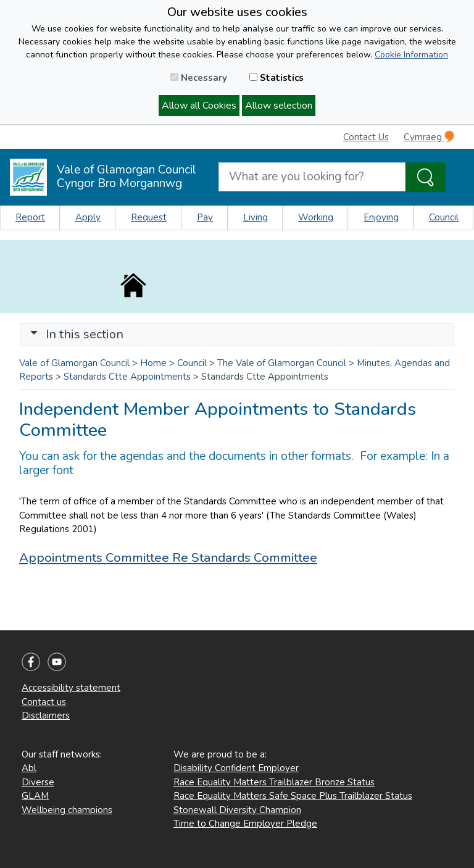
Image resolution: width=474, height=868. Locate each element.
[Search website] (312, 177)
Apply (88, 217)
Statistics (276, 78)
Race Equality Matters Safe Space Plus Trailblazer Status (293, 796)
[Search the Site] (426, 177)
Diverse (38, 782)
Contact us (44, 702)
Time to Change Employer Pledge (245, 824)
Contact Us (366, 137)
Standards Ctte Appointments (127, 377)
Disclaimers (46, 716)
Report (30, 217)
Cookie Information (411, 55)
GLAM (35, 796)
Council (444, 217)
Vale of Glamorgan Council (74, 363)
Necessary (199, 78)
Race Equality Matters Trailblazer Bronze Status (274, 782)
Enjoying (381, 217)
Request (149, 217)
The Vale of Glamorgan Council (282, 363)
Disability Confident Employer (236, 768)
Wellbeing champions (67, 810)
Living (256, 217)
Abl (29, 768)
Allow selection (279, 106)
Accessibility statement (71, 688)
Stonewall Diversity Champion (237, 810)
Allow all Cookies (199, 106)
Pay (205, 217)
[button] (34, 334)
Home (153, 363)
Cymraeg (429, 137)
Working (316, 217)
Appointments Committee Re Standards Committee (168, 557)
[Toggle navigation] (237, 335)
